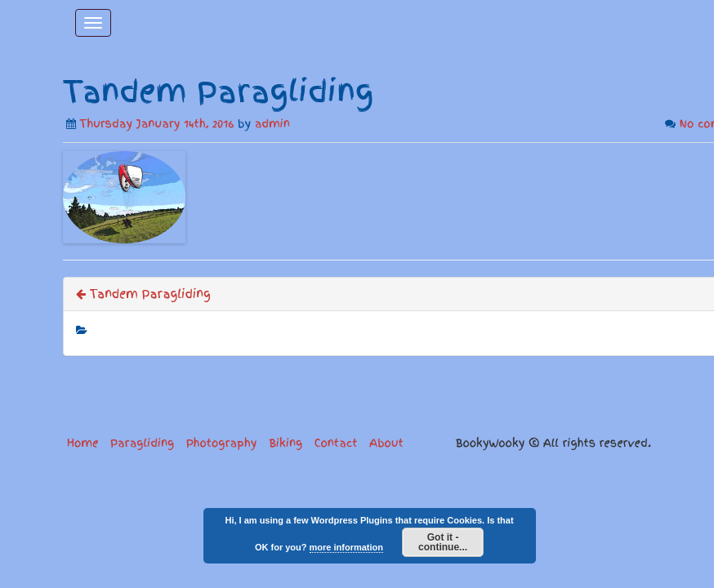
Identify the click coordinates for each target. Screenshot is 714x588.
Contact (336, 443)
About (386, 443)
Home (83, 443)
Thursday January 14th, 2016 (157, 124)
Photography (222, 443)
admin (272, 124)
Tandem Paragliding (143, 294)
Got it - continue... (443, 542)
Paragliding (142, 443)
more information (346, 547)
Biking (286, 443)
